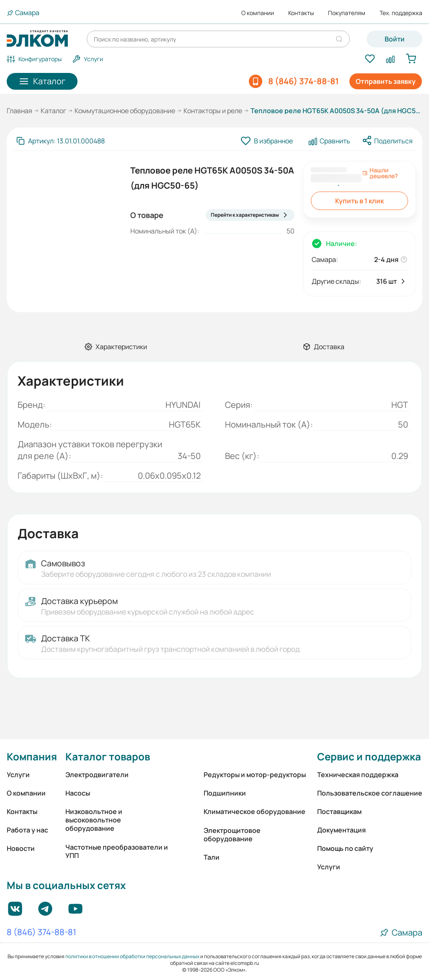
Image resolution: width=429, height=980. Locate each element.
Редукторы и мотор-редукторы (255, 775)
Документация (341, 830)
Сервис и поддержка (369, 756)
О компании (258, 13)
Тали (212, 857)
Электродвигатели (97, 775)
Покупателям (347, 13)
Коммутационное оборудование (125, 111)
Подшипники (225, 793)
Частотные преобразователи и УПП (117, 851)
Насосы (78, 793)
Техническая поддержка (358, 775)
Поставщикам (339, 811)
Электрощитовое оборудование (232, 835)
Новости (21, 848)
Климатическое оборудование (255, 811)
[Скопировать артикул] (61, 141)
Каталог (53, 111)
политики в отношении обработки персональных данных (132, 956)
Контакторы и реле (213, 111)
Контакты (301, 13)
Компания (32, 756)
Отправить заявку (386, 81)
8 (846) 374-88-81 (41, 933)
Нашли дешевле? (380, 173)
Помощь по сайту (345, 848)
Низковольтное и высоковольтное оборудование (94, 820)
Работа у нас (27, 830)
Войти (395, 39)
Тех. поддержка (401, 13)
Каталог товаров (108, 756)
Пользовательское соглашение (370, 793)
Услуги (18, 775)
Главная (19, 111)
